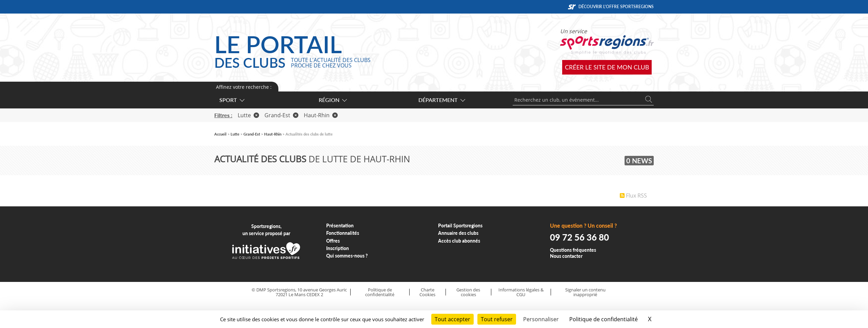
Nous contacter (566, 256)
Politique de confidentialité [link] (604, 319)
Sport (232, 100)
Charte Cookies (427, 292)
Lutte (248, 115)
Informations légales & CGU (521, 292)
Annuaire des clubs (458, 233)
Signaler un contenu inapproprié (585, 292)
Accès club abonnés (459, 241)
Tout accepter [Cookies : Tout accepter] (452, 319)
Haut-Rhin (321, 115)
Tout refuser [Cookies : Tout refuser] (497, 319)
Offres (333, 241)
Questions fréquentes (573, 250)
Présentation (340, 225)
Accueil (220, 134)
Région (332, 100)
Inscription (338, 248)
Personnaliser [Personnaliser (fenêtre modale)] (541, 319)
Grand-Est (281, 115)
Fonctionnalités (343, 233)
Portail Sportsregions (460, 225)
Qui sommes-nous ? (347, 256)
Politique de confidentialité (380, 292)
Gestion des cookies (468, 292)
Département (441, 100)
